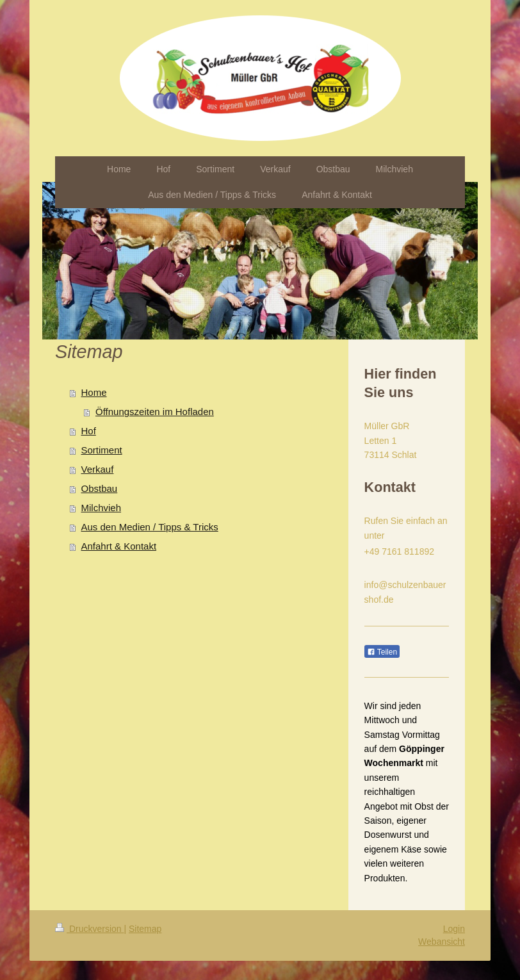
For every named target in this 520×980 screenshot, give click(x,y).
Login (454, 929)
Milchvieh (102, 508)
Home (94, 392)
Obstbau (100, 488)
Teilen (382, 652)
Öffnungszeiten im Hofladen (155, 412)
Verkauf (98, 469)
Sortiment (102, 450)
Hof (89, 431)
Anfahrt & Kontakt (119, 546)
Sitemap (145, 929)
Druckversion (89, 929)
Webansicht (442, 942)
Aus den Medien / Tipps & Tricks (150, 527)
